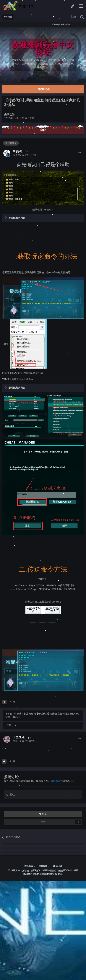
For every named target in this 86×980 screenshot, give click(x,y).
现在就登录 (57, 781)
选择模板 (44, 866)
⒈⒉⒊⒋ (19, 737)
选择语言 (30, 866)
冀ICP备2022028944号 (41, 870)
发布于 (25, 155)
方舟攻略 (30, 118)
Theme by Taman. (56, 874)
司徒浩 (11, 114)
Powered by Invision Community (36, 874)
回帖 (43, 130)
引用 (12, 702)
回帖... (11, 795)
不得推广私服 (43, 89)
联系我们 (57, 866)
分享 (43, 814)
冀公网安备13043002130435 (65, 870)
